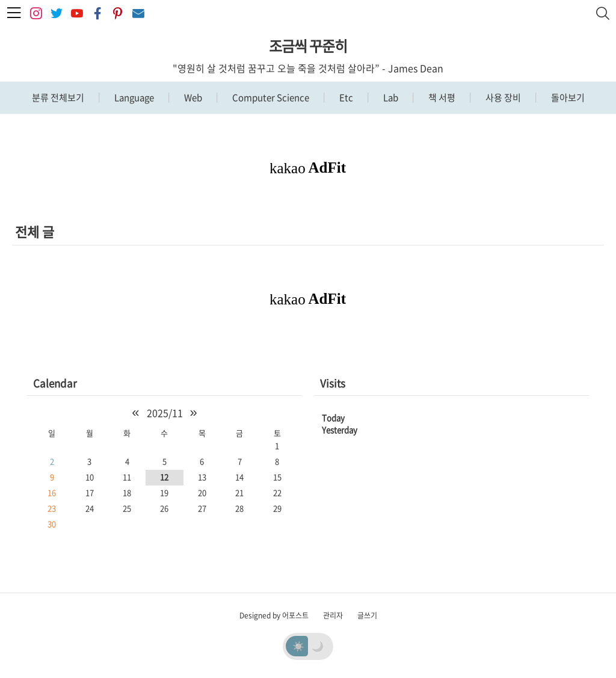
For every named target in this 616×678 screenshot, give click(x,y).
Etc (345, 97)
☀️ (298, 646)
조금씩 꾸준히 (308, 46)
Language (133, 97)
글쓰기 (367, 615)
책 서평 (441, 97)
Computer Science (270, 97)
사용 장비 (502, 97)
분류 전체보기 (58, 97)
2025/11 (165, 413)
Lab (390, 97)
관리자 (333, 615)
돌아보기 (567, 97)
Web (192, 97)
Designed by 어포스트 (274, 615)
